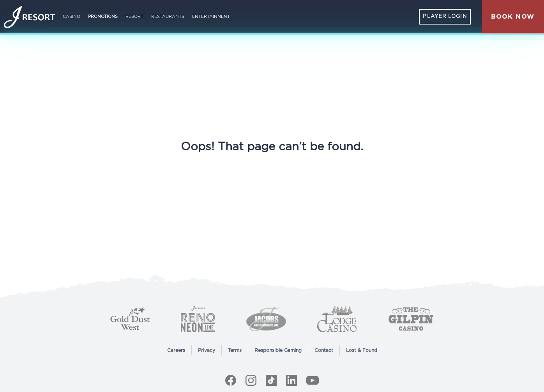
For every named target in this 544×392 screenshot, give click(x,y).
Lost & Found (362, 350)
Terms (235, 350)
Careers (176, 350)
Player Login (445, 17)
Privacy (207, 350)
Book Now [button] (513, 17)
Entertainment (211, 17)
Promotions (103, 17)
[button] (513, 17)
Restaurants (168, 17)
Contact (324, 350)
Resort (134, 17)
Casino (72, 17)
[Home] (29, 17)
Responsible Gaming (278, 350)
